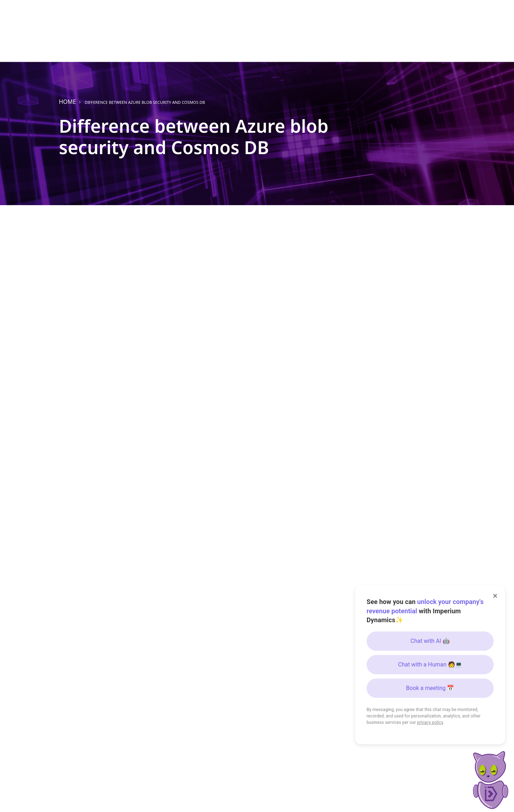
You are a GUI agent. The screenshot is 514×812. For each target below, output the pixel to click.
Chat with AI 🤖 (430, 641)
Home (67, 102)
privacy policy (430, 722)
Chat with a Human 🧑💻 (430, 664)
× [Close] (495, 596)
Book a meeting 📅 (430, 688)
